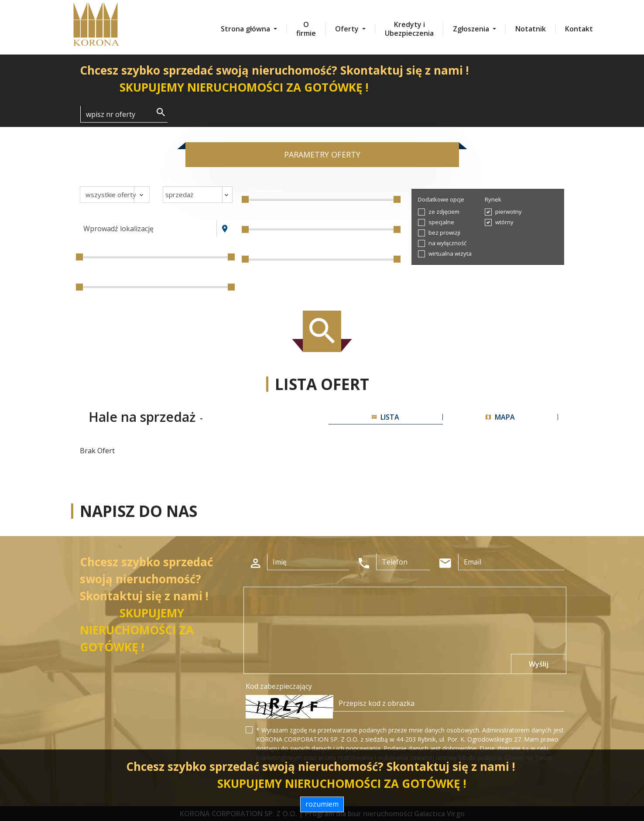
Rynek (493, 199)
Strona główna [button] (246, 29)
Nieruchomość (103, 181)
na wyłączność (447, 243)
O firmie (306, 29)
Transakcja (182, 181)
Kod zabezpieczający (279, 686)
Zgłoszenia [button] (472, 29)
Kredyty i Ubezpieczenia (409, 29)
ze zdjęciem (444, 212)
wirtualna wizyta (450, 253)
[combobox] (148, 229)
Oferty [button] (348, 29)
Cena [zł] (96, 250)
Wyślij (539, 664)
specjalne (441, 222)
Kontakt (579, 29)
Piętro (258, 252)
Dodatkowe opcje (441, 199)
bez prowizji (444, 233)
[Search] (124, 114)
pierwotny (509, 212)
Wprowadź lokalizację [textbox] (118, 229)
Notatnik (531, 29)
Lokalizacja (99, 216)
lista (385, 417)
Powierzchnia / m (108, 280)
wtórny (504, 222)
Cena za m (265, 222)
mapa (500, 417)
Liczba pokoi (266, 192)
